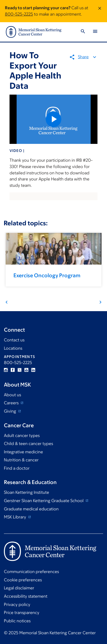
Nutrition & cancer (21, 460)
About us (12, 395)
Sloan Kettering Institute (27, 492)
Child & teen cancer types (28, 444)
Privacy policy (17, 604)
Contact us (14, 340)
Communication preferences (31, 572)
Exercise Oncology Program (47, 275)
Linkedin (33, 370)
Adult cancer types (22, 436)
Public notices (17, 621)
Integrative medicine (23, 452)
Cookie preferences (23, 580)
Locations (13, 348)
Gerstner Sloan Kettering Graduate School (44, 501)
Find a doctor (17, 468)
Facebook (13, 370)
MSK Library (16, 517)
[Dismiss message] (100, 11)
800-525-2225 (19, 14)
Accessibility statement (26, 596)
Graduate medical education (31, 509)
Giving (11, 411)
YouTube (26, 370)
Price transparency (22, 613)
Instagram (6, 370)
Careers (12, 403)
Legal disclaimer (19, 588)
